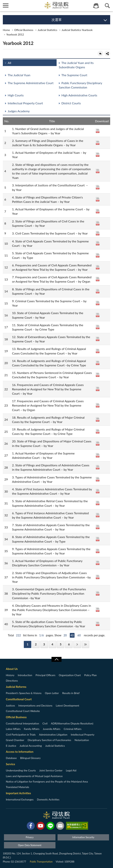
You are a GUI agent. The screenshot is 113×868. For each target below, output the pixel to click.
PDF (98, 131)
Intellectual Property (83, 735)
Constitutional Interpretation (22, 723)
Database (11, 758)
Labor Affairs (13, 729)
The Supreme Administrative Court (31, 83)
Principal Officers (45, 675)
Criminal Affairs (73, 729)
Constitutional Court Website (23, 711)
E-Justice (11, 746)
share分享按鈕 (107, 54)
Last (85, 644)
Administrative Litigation (53, 735)
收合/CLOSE (56, 659)
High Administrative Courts (79, 95)
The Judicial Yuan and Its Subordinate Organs (76, 65)
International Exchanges (20, 799)
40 (72, 635)
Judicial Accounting (31, 746)
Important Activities (18, 793)
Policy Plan (90, 675)
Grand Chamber (15, 740)
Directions (12, 681)
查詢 (107, 6)
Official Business (24, 30)
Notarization (82, 740)
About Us (12, 669)
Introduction (25, 675)
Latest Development (68, 705)
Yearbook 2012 (15, 34)
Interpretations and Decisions (35, 705)
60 (79, 635)
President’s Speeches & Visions (24, 693)
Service (10, 764)
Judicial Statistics (47, 30)
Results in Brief (71, 693)
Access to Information (20, 752)
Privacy (30, 837)
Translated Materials (17, 787)
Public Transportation (41, 862)
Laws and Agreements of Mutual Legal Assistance (34, 776)
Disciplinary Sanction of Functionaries (49, 740)
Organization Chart (70, 675)
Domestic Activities (48, 799)
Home (6, 30)
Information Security (83, 837)
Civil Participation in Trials (21, 735)
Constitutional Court (19, 699)
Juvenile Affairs (52, 729)
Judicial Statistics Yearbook (77, 30)
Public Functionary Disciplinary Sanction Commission (81, 85)
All (9, 63)
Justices (10, 705)
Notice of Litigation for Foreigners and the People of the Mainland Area (47, 782)
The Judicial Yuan (19, 75)
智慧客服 (96, 6)
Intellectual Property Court (25, 103)
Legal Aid (71, 770)
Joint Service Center (51, 770)
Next (77, 644)
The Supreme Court (74, 75)
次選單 (57, 20)
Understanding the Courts (21, 770)
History (10, 675)
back (100, 54)
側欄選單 (6, 5)
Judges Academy (19, 111)
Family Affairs (32, 729)
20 (65, 635)
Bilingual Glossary (30, 758)
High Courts (16, 95)
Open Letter (52, 693)
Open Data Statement (30, 845)
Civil (45, 723)
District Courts (71, 103)
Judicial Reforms (16, 687)
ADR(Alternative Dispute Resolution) (72, 723)
